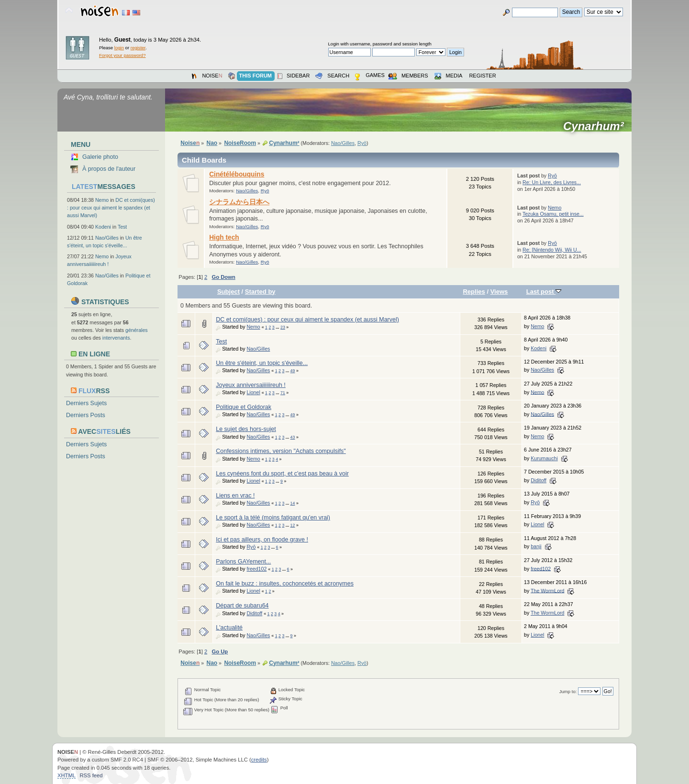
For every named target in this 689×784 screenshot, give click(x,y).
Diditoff (539, 480)
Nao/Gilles (107, 238)
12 (293, 525)
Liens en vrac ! (235, 496)
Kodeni (103, 227)
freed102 (256, 569)
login (119, 48)
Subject (228, 292)
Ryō (362, 143)
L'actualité (229, 628)
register (138, 48)
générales (137, 330)
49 (293, 371)
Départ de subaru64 (242, 606)
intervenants (116, 338)
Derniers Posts (86, 415)
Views (499, 292)
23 (283, 327)
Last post (544, 292)
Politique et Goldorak (244, 407)
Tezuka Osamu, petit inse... (553, 214)
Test (122, 227)
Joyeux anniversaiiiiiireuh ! (251, 385)
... (278, 327)
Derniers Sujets (86, 403)
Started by (260, 292)
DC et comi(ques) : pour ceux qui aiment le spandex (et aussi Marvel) (111, 208)
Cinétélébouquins (237, 174)
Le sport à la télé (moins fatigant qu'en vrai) (273, 518)
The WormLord (547, 590)
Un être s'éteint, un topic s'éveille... (262, 363)
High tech (224, 237)
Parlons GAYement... (243, 562)
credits (259, 760)
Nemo (102, 200)
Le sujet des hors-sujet (246, 429)
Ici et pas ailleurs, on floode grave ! (262, 540)
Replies (474, 292)
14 (293, 503)
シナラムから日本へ (239, 202)
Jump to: (568, 691)
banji (536, 546)
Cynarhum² (597, 126)
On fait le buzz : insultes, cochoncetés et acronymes (285, 584)
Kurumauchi (544, 458)
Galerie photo (100, 157)
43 (293, 437)
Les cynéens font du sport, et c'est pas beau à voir (282, 474)
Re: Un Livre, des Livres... (552, 182)
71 (283, 393)
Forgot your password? (122, 55)
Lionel (253, 392)
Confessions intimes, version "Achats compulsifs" (281, 451)
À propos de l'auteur (109, 169)
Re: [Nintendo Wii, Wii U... (552, 250)
